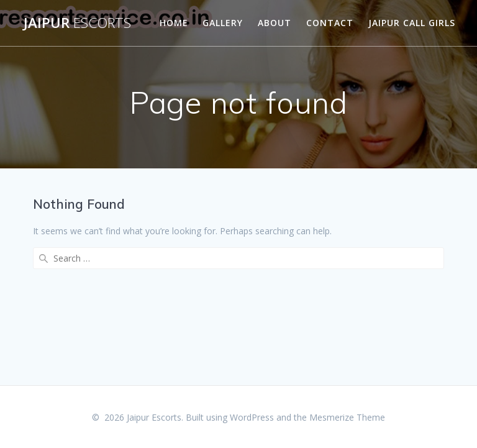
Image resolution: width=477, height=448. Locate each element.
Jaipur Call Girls (412, 23)
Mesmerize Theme (347, 417)
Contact (330, 23)
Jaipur (77, 23)
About (275, 23)
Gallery (223, 23)
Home (174, 23)
